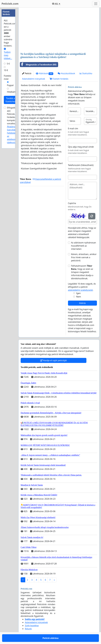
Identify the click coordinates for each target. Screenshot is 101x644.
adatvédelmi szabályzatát (80, 290)
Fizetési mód (7, 77)
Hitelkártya (12, 92)
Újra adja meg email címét (81, 147)
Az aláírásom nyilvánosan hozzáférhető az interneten (84, 246)
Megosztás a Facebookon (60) (38, 65)
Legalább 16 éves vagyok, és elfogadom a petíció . (82, 287)
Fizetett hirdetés (59, 79)
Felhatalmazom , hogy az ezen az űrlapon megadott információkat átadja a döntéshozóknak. (82, 272)
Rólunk (28, 629)
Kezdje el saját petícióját (54, 360)
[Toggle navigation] (96, 4)
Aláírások (45, 73)
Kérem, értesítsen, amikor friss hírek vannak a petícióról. (84, 257)
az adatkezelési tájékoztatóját (14, 139)
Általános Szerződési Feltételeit (12, 130)
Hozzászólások (66, 73)
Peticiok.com (10, 4)
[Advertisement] (59, 30)
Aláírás (82, 303)
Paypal (10, 85)
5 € (8, 64)
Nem (79, 297)
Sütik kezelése (32, 626)
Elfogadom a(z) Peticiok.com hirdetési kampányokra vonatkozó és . (14, 125)
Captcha (72, 203)
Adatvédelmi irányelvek (34, 79)
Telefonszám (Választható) (81, 165)
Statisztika (86, 73)
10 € (6, 70)
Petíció (27, 73)
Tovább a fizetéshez (10, 100)
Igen (78, 293)
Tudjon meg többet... (8, 54)
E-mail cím (73, 128)
